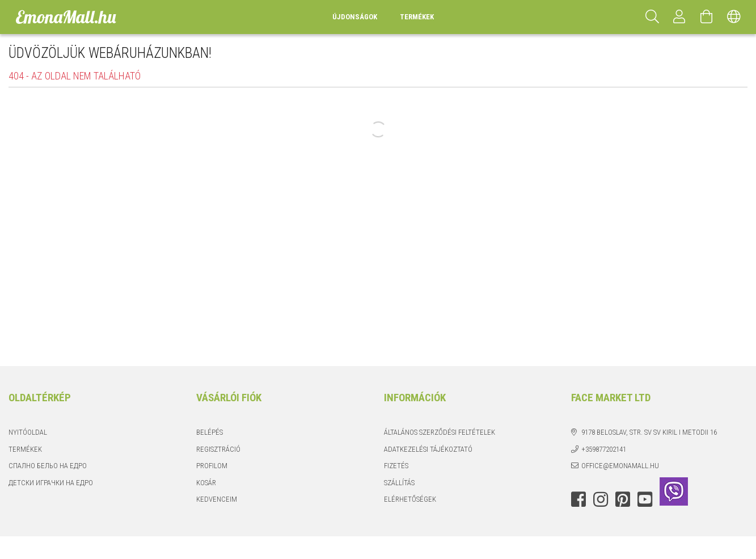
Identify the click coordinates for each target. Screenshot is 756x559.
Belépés (210, 432)
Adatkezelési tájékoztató (428, 449)
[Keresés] (652, 17)
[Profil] (679, 17)
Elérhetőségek (410, 499)
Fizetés (396, 466)
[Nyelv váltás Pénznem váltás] (734, 17)
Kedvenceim (217, 499)
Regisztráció (218, 449)
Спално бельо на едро (48, 466)
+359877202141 (604, 449)
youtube (645, 499)
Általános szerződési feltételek (440, 432)
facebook (578, 499)
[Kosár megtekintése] (707, 17)
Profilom (212, 466)
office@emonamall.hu (620, 466)
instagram (601, 499)
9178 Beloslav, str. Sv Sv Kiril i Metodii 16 (649, 432)
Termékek (25, 449)
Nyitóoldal (28, 432)
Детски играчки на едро (51, 483)
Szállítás (399, 483)
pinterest (623, 499)
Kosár (206, 483)
